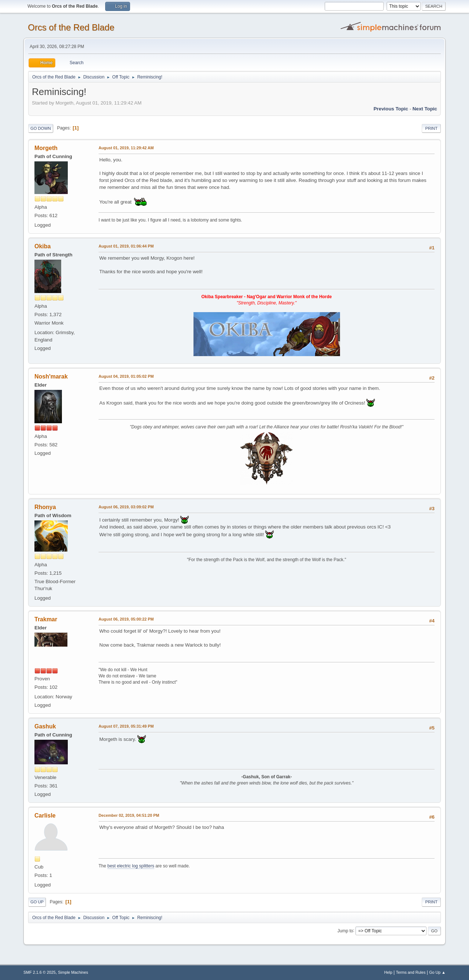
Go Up (37, 902)
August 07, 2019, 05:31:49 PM (126, 726)
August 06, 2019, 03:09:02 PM (126, 507)
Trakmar (46, 619)
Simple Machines (73, 972)
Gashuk (45, 726)
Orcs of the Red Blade (71, 27)
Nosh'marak (51, 376)
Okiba (43, 246)
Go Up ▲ (437, 972)
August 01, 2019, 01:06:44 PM (126, 246)
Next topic (425, 109)
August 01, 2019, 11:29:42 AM (126, 148)
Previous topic (391, 109)
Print (431, 128)
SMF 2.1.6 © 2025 (40, 972)
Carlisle (45, 816)
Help (388, 972)
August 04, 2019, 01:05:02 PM (126, 376)
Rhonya (45, 507)
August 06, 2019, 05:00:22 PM (126, 619)
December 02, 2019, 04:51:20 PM (129, 815)
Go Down (41, 128)
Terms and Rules (411, 972)
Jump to (345, 930)
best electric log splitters (131, 866)
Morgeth (46, 148)
